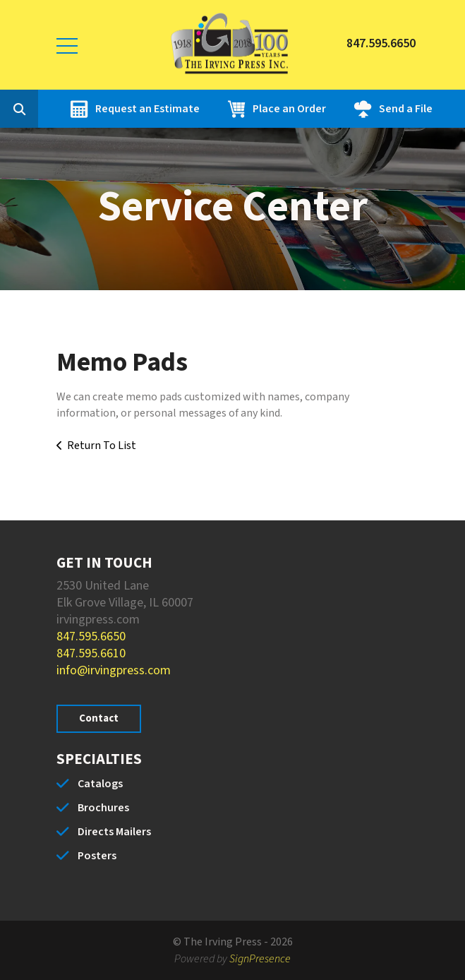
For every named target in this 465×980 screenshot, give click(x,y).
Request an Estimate (147, 109)
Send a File (406, 109)
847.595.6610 (91, 653)
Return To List (102, 446)
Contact (99, 718)
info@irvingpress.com (114, 670)
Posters (97, 856)
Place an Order (289, 109)
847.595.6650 (91, 637)
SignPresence (260, 959)
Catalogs (100, 784)
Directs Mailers (114, 832)
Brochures (103, 808)
